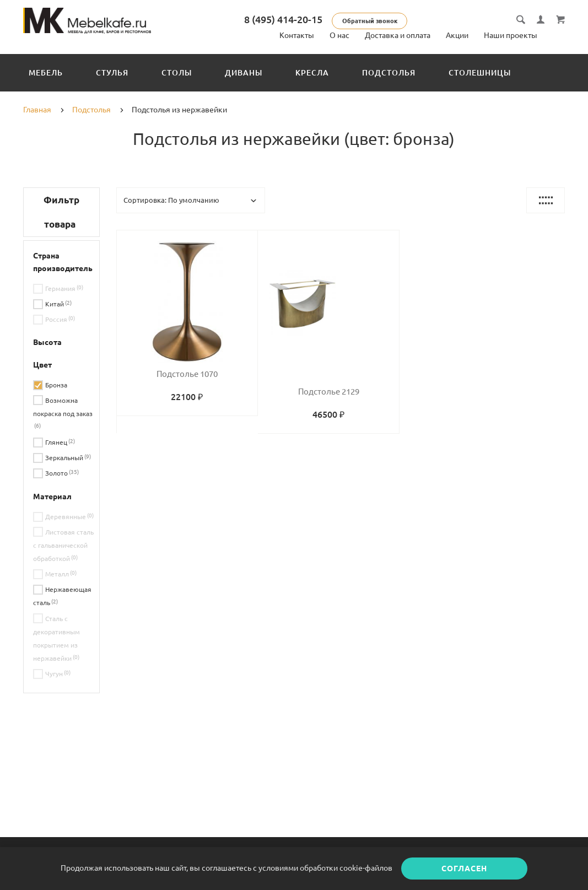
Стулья (112, 73)
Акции (457, 35)
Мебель (46, 73)
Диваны (244, 73)
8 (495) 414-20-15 (288, 19)
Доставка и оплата (398, 35)
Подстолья (389, 73)
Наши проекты (511, 35)
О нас (339, 35)
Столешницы (480, 73)
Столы (177, 73)
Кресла (312, 73)
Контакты (297, 35)
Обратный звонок (375, 21)
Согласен (464, 869)
